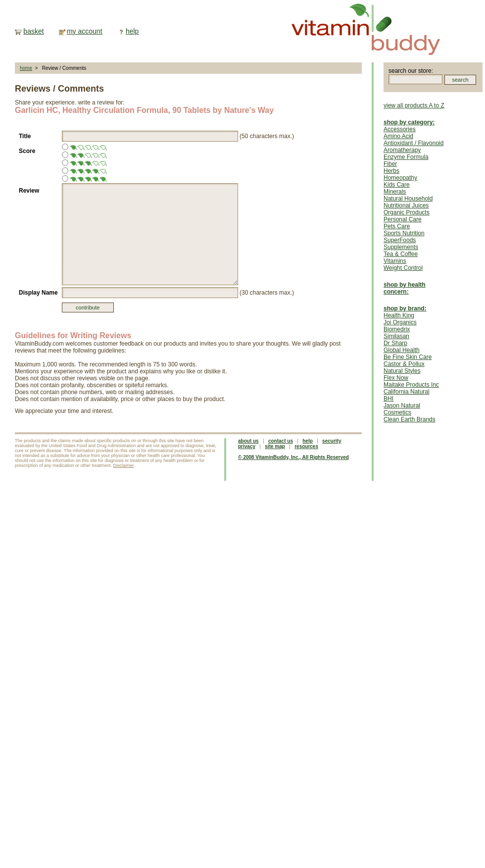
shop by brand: (405, 308)
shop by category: (409, 122)
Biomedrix (397, 329)
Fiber (390, 164)
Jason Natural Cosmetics (402, 409)
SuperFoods (400, 240)
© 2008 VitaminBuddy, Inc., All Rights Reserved (293, 457)
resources (306, 446)
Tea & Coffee (401, 254)
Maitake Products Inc (411, 385)
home (26, 68)
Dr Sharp (395, 343)
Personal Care (403, 219)
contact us (281, 441)
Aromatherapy (402, 150)
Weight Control (403, 268)
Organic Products (407, 212)
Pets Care (397, 226)
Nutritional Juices (406, 205)
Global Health (402, 350)
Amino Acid (398, 136)
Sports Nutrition (404, 233)
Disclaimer (124, 465)
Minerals (395, 192)
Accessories (400, 129)
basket (33, 31)
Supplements (401, 247)
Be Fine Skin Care (408, 357)
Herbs (391, 171)
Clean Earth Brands (410, 419)
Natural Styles (402, 371)
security (332, 441)
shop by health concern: (405, 288)
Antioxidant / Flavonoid (413, 143)
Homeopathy (400, 178)
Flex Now (396, 378)
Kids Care (397, 185)
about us (248, 441)
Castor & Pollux (404, 364)
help (132, 31)
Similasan (396, 336)
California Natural (407, 392)
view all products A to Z (414, 105)
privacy (247, 446)
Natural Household (408, 199)
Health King (399, 315)
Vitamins (395, 261)
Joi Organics (400, 322)
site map (275, 446)
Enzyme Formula (406, 157)
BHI (388, 399)
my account (85, 31)
